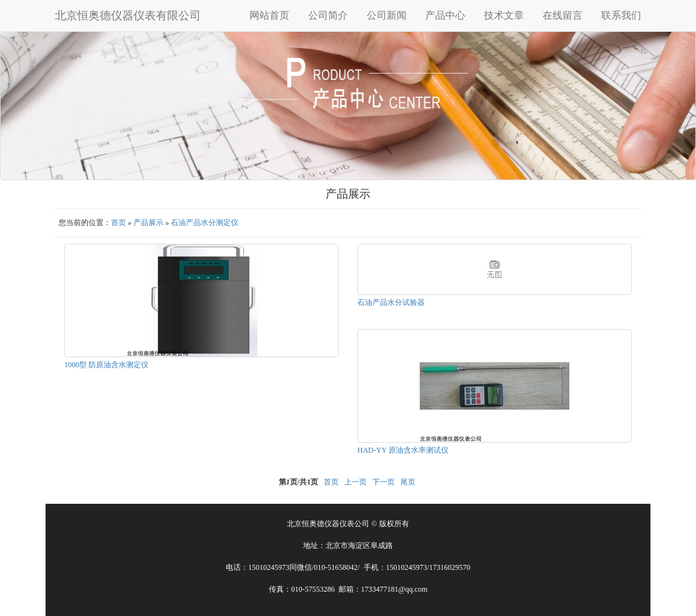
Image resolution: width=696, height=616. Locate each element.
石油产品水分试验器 (391, 302)
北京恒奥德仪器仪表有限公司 (128, 16)
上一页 (355, 482)
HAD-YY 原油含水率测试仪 (403, 450)
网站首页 (269, 15)
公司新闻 (387, 15)
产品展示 (148, 223)
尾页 (408, 482)
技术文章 (504, 15)
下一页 (384, 482)
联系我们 (621, 15)
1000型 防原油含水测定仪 (106, 365)
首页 (118, 223)
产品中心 (445, 15)
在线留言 (563, 15)
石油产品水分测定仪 (205, 223)
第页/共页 (298, 482)
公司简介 (328, 15)
